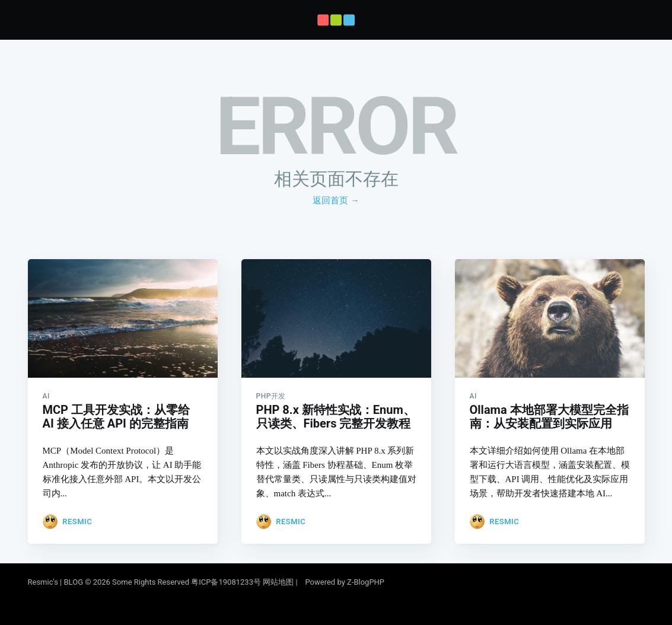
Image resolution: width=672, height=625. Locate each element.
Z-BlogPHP (366, 582)
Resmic (77, 517)
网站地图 (278, 582)
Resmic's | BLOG (57, 582)
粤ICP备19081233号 (226, 582)
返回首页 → (336, 200)
